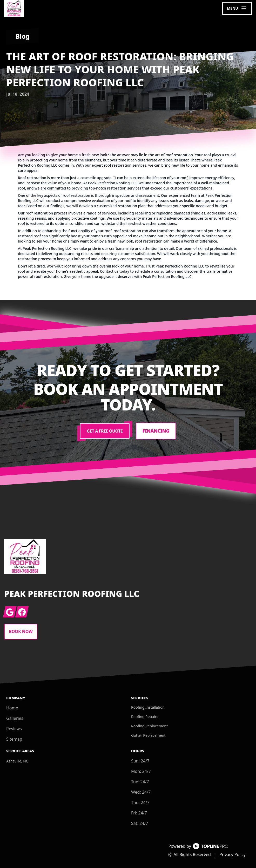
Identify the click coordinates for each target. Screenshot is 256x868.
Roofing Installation (148, 707)
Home (12, 708)
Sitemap (14, 739)
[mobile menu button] (237, 8)
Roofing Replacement (149, 726)
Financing (156, 431)
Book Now (21, 631)
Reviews (14, 729)
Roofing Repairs (145, 717)
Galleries (15, 718)
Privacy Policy (233, 854)
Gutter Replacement (148, 735)
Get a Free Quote (104, 431)
